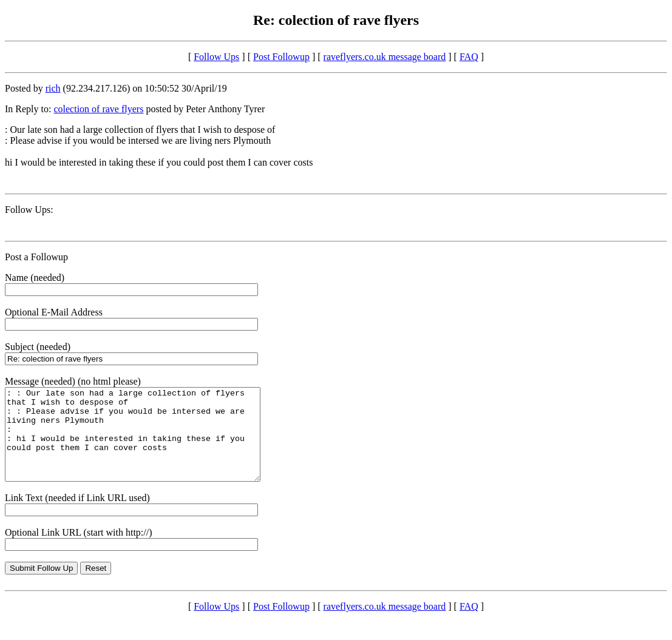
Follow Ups (216, 57)
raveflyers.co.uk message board (385, 57)
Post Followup (281, 57)
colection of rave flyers (98, 109)
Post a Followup (36, 257)
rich (53, 88)
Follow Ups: (29, 210)
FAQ (469, 57)
